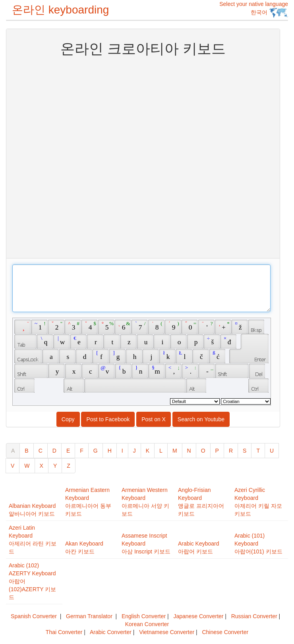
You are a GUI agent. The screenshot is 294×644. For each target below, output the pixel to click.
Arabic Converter (111, 632)
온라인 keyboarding (60, 10)
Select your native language (254, 9)
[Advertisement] (96, 156)
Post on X (154, 419)
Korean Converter (147, 624)
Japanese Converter (198, 616)
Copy (68, 419)
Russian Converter (254, 616)
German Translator (89, 616)
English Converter (144, 616)
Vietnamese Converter (167, 632)
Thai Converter (64, 632)
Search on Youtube (201, 419)
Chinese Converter (225, 632)
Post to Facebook (108, 419)
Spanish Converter (34, 616)
